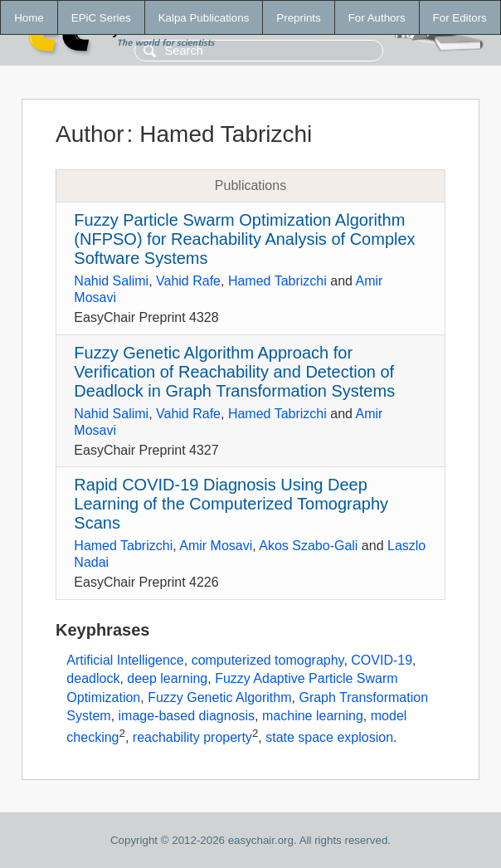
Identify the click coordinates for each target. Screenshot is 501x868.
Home (29, 18)
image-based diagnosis (187, 716)
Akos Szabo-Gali (308, 546)
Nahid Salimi (111, 281)
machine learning (313, 716)
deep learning (167, 678)
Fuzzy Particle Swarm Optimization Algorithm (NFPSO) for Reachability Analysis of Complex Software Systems (244, 239)
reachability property (192, 737)
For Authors (377, 18)
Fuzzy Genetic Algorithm (219, 697)
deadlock (93, 678)
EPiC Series (101, 18)
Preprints (298, 18)
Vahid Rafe (188, 281)
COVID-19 (382, 660)
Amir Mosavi (216, 546)
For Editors (460, 18)
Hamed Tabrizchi (277, 281)
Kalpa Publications (204, 18)
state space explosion (329, 737)
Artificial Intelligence (125, 660)
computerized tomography (268, 660)
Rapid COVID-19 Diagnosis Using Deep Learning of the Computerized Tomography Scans (231, 504)
